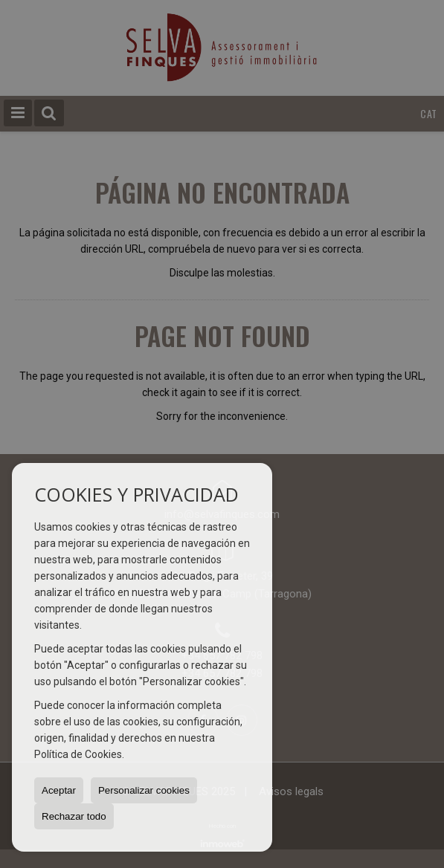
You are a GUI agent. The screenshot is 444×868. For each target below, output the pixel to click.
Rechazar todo (74, 816)
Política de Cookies (78, 754)
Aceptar (59, 790)
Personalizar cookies (144, 790)
